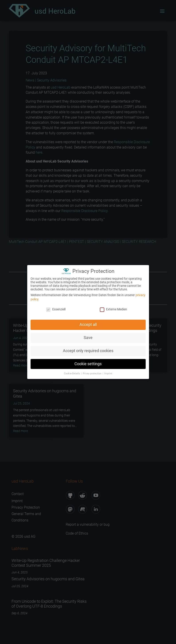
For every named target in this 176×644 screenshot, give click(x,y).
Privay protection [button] (92, 372)
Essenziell (56, 308)
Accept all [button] (88, 323)
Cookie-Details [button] (72, 372)
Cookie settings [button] (88, 362)
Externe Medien (113, 308)
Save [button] (88, 336)
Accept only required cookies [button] (88, 349)
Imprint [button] (108, 372)
